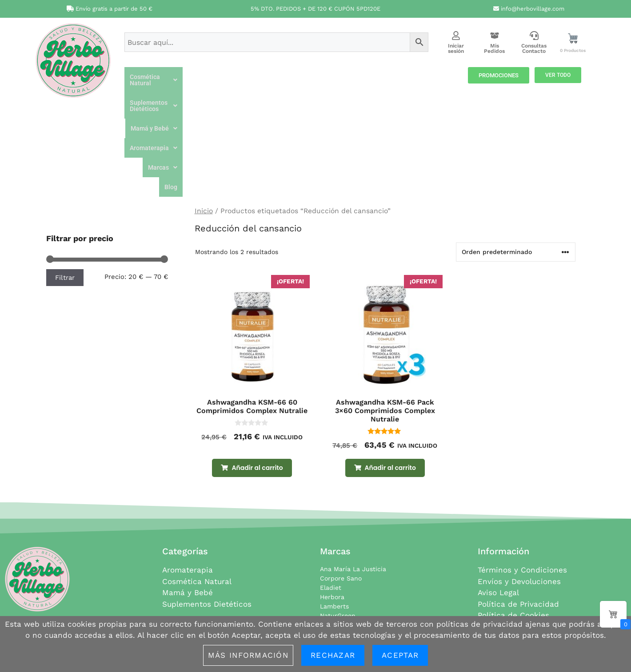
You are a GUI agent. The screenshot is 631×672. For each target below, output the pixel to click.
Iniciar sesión (456, 48)
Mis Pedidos (494, 48)
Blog (447, 96)
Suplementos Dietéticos (260, 77)
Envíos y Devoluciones (519, 491)
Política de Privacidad (518, 513)
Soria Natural (340, 572)
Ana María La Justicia (353, 478)
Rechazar (333, 655)
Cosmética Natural (180, 77)
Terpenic (333, 581)
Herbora (332, 506)
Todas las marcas (346, 590)
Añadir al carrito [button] (257, 377)
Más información (248, 655)
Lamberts (334, 516)
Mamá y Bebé (332, 77)
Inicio (204, 120)
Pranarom (335, 553)
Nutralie (332, 544)
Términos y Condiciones (522, 479)
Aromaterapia (390, 77)
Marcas (439, 77)
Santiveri (333, 562)
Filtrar (65, 187)
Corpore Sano (341, 488)
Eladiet (331, 497)
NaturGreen (338, 525)
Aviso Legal (498, 502)
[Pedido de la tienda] (516, 161)
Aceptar (400, 655)
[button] (180, 77)
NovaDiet (333, 534)
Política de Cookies (513, 525)
